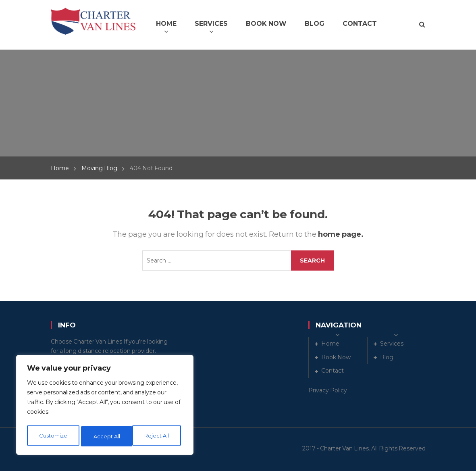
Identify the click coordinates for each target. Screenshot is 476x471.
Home (60, 168)
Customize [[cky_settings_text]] (53, 436)
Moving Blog (99, 168)
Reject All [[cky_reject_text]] (106, 436)
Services (392, 344)
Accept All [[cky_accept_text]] (158, 436)
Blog (387, 357)
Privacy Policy (328, 390)
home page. (341, 234)
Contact (333, 371)
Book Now (336, 357)
